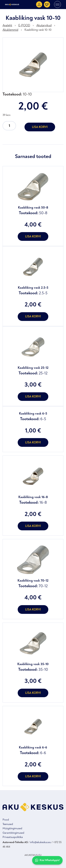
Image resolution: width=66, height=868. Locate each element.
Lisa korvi (40, 127)
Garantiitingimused (13, 833)
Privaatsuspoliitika (13, 837)
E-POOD (24, 25)
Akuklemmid (10, 30)
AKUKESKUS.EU (33, 855)
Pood (6, 820)
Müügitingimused (12, 828)
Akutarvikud (44, 25)
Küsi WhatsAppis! (47, 860)
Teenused (8, 824)
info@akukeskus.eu (40, 842)
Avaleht (7, 25)
